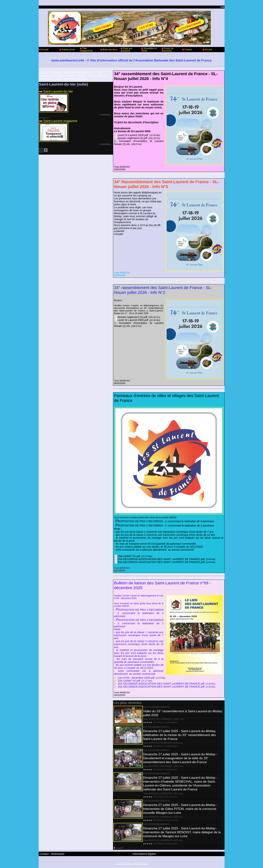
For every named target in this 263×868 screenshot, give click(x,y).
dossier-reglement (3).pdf (130, 138)
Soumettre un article (149, 50)
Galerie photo (67, 50)
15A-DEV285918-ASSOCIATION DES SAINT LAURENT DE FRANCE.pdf (154, 559)
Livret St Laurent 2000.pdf (130, 135)
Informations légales (142, 853)
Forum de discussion (168, 50)
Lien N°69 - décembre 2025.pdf (133, 678)
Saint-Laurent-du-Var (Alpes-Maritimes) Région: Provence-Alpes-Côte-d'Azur (75, 74)
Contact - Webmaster (50, 853)
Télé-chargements (86, 50)
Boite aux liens (109, 50)
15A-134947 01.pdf (127, 556)
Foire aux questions (127, 50)
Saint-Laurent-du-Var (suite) (98, 75)
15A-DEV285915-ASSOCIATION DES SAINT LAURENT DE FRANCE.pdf (154, 562)
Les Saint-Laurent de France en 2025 (66, 72)
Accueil (44, 50)
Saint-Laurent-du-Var (59, 87)
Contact (187, 50)
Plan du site (141, 862)
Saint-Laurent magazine (61, 116)
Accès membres (124, 862)
